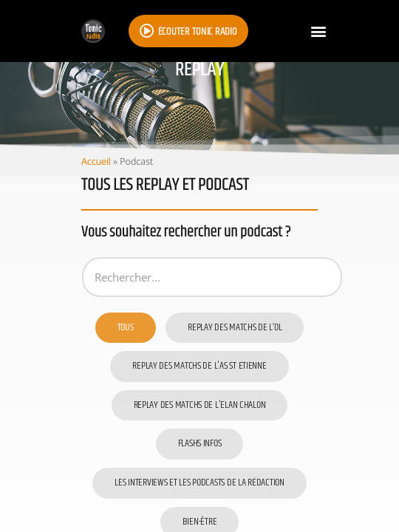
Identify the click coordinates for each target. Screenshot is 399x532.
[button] (318, 31)
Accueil (96, 161)
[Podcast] (212, 277)
